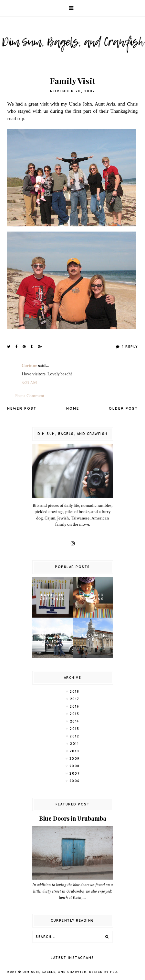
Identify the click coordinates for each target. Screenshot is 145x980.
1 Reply (129, 347)
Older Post (123, 408)
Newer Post (22, 408)
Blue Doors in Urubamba (73, 818)
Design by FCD (103, 972)
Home (73, 408)
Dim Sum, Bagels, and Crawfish (55, 972)
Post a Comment (30, 396)
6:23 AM (29, 383)
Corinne (29, 366)
